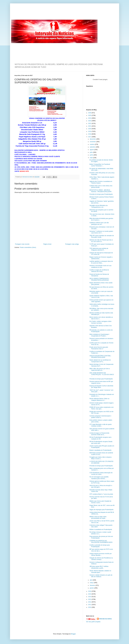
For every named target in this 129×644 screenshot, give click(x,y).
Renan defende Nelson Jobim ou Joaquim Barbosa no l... (99, 399)
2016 (90, 591)
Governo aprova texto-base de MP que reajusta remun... (101, 382)
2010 (90, 607)
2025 (90, 115)
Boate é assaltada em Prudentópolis (100, 450)
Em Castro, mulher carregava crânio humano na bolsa (100, 322)
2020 (90, 129)
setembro (93, 147)
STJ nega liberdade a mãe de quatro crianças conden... (101, 425)
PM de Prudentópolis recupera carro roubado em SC (100, 438)
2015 (90, 594)
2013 (90, 599)
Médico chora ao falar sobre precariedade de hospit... (98, 517)
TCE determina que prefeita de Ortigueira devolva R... (99, 249)
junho (92, 155)
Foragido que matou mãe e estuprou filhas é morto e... (100, 458)
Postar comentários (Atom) (28, 247)
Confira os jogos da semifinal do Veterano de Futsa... (99, 271)
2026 (90, 113)
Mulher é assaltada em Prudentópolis (101, 529)
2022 (90, 123)
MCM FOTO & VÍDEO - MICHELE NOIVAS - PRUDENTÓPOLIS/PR (100, 191)
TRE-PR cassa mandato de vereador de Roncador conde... (102, 236)
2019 (90, 131)
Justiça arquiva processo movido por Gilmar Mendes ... (101, 554)
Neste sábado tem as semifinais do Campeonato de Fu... (100, 361)
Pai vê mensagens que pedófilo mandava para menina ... (99, 478)
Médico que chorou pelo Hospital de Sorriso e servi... (100, 502)
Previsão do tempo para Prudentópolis (101, 194)
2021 (90, 126)
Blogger (73, 634)
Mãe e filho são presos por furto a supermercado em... (100, 369)
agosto (92, 150)
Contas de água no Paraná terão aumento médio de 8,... (99, 434)
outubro (92, 144)
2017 (90, 137)
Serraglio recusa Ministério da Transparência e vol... (98, 206)
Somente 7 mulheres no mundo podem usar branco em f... (101, 232)
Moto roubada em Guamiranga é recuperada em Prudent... (99, 335)
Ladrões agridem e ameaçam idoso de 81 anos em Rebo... (101, 262)
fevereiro (93, 585)
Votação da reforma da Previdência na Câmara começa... (101, 559)
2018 (90, 134)
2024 (90, 118)
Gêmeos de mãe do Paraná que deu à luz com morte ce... (101, 241)
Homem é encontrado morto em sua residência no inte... (100, 266)
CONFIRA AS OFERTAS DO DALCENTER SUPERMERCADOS (101, 542)
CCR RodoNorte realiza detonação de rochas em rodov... (101, 473)
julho (91, 152)
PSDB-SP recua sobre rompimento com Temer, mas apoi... (101, 408)
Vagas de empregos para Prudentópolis (101, 510)
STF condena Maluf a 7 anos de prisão (101, 494)
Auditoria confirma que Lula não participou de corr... (99, 223)
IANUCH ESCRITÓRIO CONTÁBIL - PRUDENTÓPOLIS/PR (100, 357)
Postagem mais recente (22, 244)
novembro (93, 142)
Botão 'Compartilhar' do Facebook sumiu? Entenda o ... (100, 165)
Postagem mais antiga (72, 244)
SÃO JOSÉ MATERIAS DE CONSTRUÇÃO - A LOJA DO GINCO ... (102, 375)
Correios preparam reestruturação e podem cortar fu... (100, 417)
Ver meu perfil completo (93, 622)
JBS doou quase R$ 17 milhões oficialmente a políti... (99, 567)
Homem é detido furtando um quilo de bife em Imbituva (101, 576)
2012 (90, 602)
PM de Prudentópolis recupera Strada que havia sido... (101, 442)
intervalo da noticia (28, 177)
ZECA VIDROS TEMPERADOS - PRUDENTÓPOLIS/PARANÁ (99, 279)
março (92, 583)
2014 (90, 597)
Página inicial (47, 244)
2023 (90, 121)
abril (91, 580)
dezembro (93, 139)
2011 (90, 605)
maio (91, 158)
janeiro (92, 588)
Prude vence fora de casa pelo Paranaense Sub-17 (99, 348)
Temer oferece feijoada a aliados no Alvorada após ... (100, 572)
